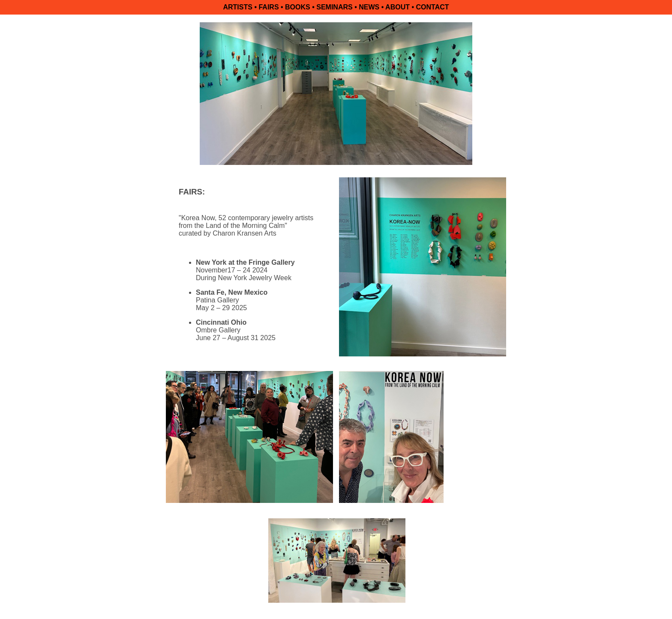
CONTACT (432, 7)
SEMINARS (334, 7)
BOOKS (298, 7)
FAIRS (268, 7)
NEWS (369, 7)
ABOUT (397, 7)
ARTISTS (237, 7)
